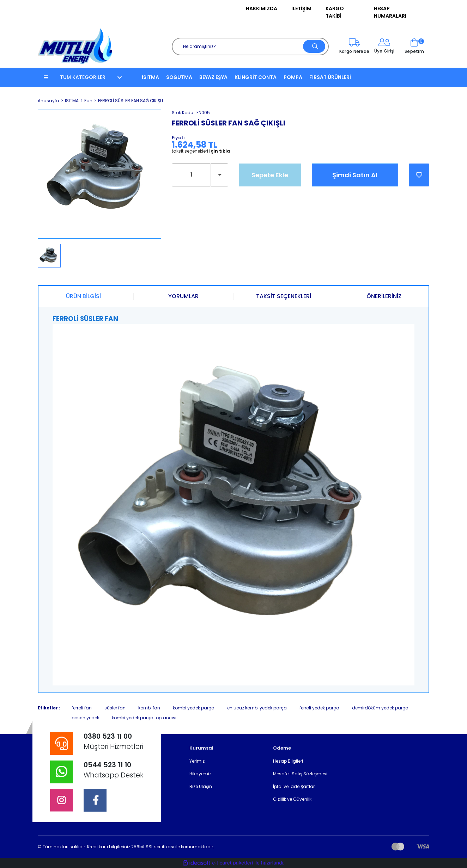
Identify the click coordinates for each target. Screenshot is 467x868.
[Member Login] (384, 47)
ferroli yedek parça (319, 708)
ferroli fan (82, 708)
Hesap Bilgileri (288, 761)
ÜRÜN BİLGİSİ (83, 296)
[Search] (250, 47)
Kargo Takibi (335, 12)
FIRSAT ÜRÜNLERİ (330, 77)
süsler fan (115, 708)
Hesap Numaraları (390, 12)
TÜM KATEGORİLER (83, 77)
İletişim (301, 8)
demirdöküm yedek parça (380, 708)
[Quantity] (200, 175)
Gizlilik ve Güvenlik (292, 799)
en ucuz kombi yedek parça (257, 708)
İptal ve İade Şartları (294, 786)
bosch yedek (85, 718)
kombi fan (149, 708)
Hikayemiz (200, 774)
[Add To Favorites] (419, 175)
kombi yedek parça (194, 708)
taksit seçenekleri (201, 151)
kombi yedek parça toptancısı (144, 718)
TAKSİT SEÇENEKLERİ (284, 296)
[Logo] (75, 46)
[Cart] (414, 47)
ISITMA (150, 77)
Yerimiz (197, 761)
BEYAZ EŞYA (213, 77)
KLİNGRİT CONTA (256, 77)
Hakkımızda (262, 8)
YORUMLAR (183, 296)
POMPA (293, 77)
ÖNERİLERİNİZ (384, 296)
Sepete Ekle (270, 175)
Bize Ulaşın (201, 786)
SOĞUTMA (179, 77)
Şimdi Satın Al (355, 175)
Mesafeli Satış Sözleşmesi (300, 774)
